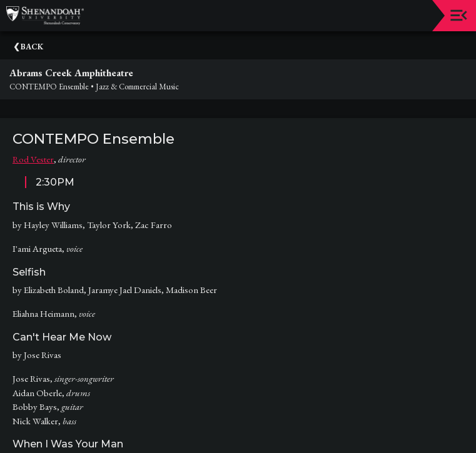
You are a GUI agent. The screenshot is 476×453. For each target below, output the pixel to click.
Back (32, 47)
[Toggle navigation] (459, 15)
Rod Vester (33, 159)
